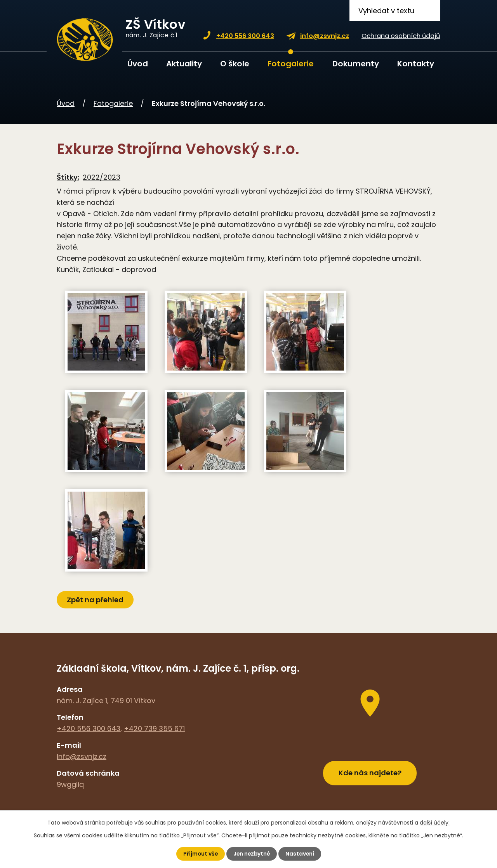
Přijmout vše (199, 854)
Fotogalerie (291, 64)
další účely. (435, 823)
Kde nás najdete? (370, 772)
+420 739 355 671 (154, 729)
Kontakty (416, 64)
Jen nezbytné (252, 854)
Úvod (138, 64)
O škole (235, 64)
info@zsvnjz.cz (325, 36)
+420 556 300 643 (245, 36)
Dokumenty (356, 64)
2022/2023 (102, 177)
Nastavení (301, 854)
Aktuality (184, 64)
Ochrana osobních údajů (401, 36)
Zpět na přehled (96, 600)
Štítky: (68, 177)
